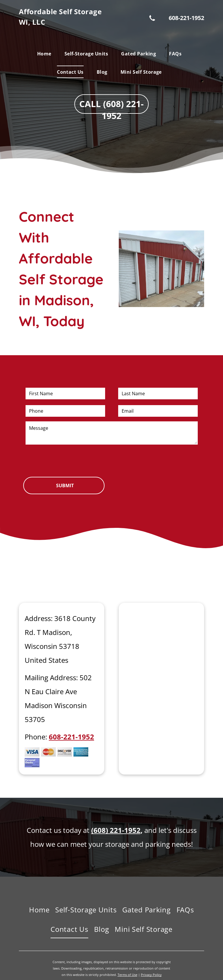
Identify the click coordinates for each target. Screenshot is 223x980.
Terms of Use (127, 975)
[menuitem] (46, 54)
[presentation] (70, 460)
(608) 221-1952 (116, 830)
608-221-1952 (186, 18)
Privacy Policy (151, 975)
